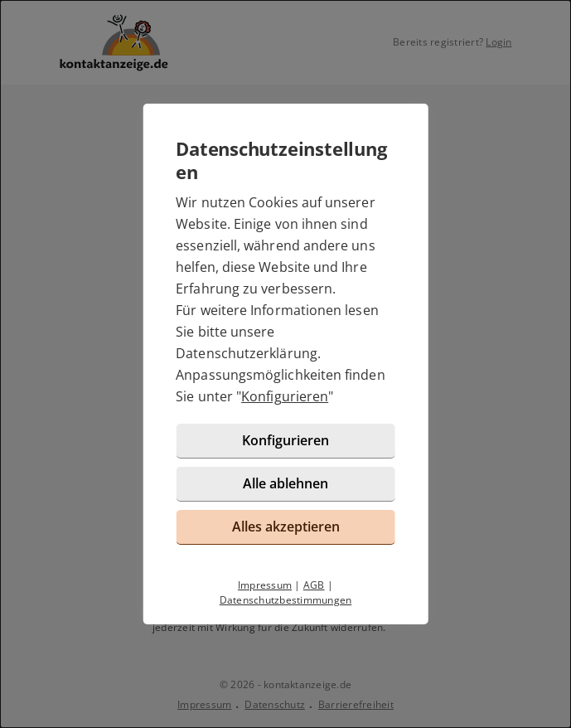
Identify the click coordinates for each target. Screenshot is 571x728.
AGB (314, 585)
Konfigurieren (285, 396)
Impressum (265, 585)
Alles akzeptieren (286, 527)
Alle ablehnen (285, 483)
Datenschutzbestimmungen (286, 600)
